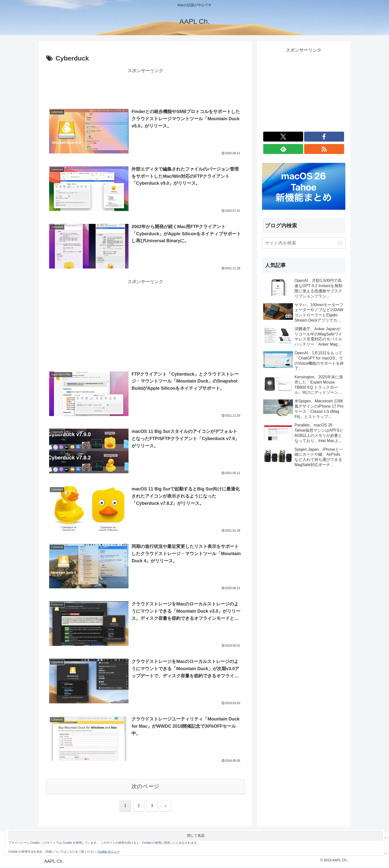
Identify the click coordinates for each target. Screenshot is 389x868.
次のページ (146, 787)
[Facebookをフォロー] (324, 137)
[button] (340, 243)
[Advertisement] (145, 86)
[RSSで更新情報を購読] (324, 149)
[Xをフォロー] (283, 137)
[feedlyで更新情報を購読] (283, 149)
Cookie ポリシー (109, 852)
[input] (304, 243)
